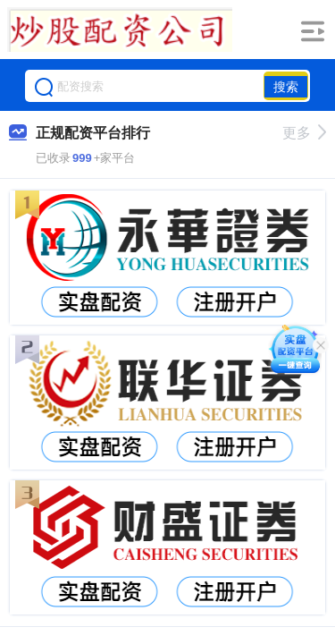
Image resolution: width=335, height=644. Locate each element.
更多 (304, 133)
